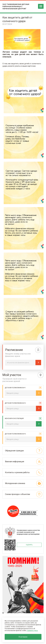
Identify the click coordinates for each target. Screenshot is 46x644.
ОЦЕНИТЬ (29, 545)
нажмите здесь (32, 631)
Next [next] (42, 584)
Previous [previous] (4, 584)
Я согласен (23, 637)
